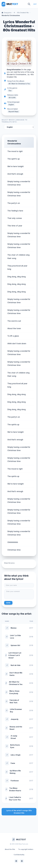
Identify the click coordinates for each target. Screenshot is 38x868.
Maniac (14, 628)
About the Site (10, 849)
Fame (13, 763)
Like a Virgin (16, 755)
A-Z (35, 4)
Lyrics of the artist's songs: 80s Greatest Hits (19, 812)
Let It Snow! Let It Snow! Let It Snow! (15, 655)
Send (8, 603)
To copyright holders (26, 849)
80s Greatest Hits (23, 13)
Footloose (15, 781)
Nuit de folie (16, 665)
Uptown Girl (15, 645)
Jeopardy (15, 719)
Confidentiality (19, 855)
